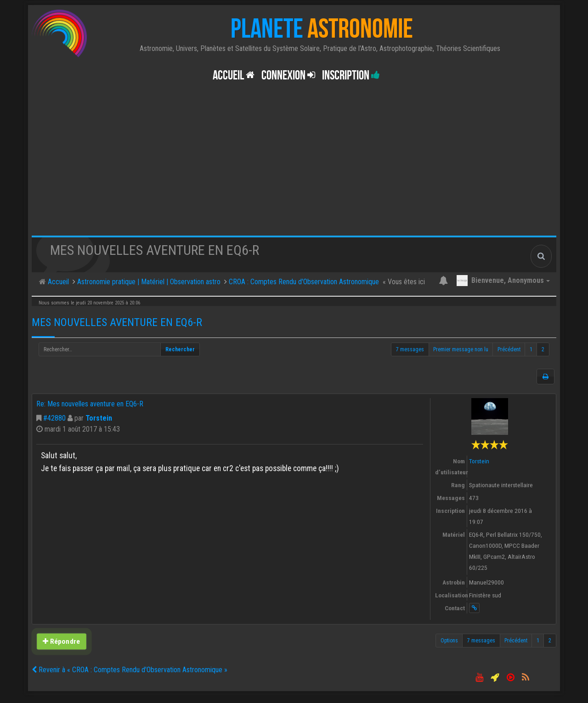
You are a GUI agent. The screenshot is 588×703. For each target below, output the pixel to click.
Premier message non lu (461, 349)
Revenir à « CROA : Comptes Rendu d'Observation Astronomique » (130, 670)
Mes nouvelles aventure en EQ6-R (117, 322)
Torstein (99, 418)
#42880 (54, 418)
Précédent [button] (509, 349)
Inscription (351, 76)
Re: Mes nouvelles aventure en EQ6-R (90, 404)
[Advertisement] (294, 167)
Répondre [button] (61, 641)
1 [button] (531, 349)
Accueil (234, 76)
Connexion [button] (288, 76)
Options (449, 641)
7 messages (410, 349)
